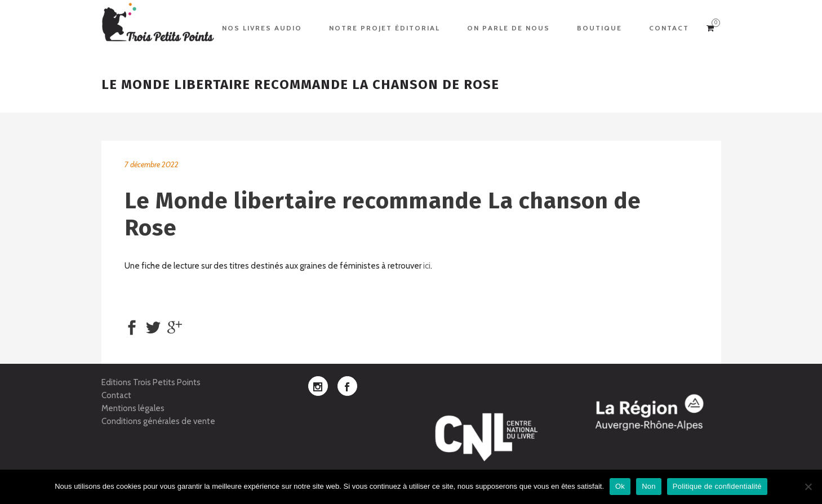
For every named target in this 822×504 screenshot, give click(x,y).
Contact (116, 395)
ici (427, 266)
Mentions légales (133, 408)
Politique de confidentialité (717, 486)
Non (649, 486)
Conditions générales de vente (158, 421)
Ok (620, 486)
